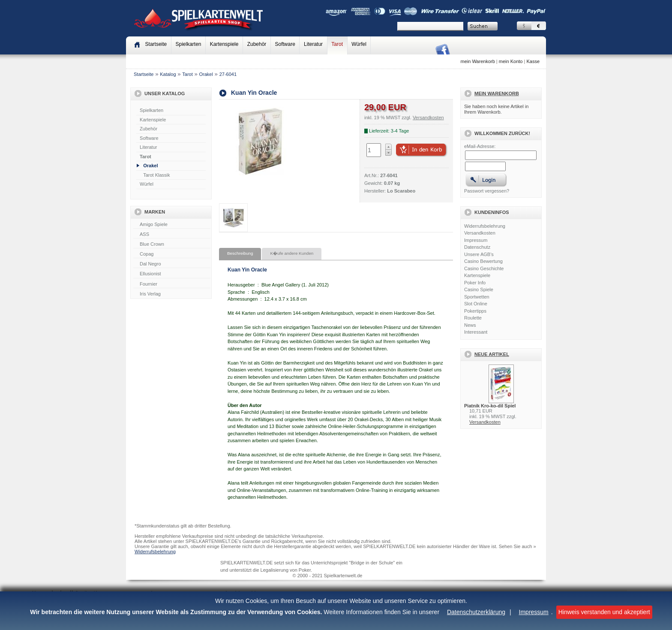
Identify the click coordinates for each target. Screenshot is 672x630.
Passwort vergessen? (487, 191)
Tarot (337, 44)
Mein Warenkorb (497, 93)
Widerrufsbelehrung (485, 226)
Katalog (168, 74)
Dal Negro (172, 264)
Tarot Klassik (156, 175)
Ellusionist (172, 274)
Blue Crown (172, 244)
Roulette (473, 318)
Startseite (144, 74)
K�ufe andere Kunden (292, 253)
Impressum (534, 612)
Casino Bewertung (483, 261)
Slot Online (476, 304)
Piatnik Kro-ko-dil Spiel (490, 406)
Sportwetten (477, 297)
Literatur (313, 44)
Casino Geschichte (484, 268)
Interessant (476, 332)
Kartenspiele (224, 44)
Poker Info (475, 283)
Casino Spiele (479, 289)
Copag (172, 254)
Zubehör (257, 44)
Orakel (206, 74)
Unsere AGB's (479, 254)
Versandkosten (480, 233)
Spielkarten (188, 44)
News (470, 325)
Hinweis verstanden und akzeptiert (604, 612)
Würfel (359, 44)
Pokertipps (475, 311)
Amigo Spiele (172, 225)
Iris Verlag (172, 294)
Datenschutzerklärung (476, 612)
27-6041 (228, 74)
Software (285, 44)
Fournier (172, 284)
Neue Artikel (492, 354)
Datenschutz (477, 247)
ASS (172, 235)
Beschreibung (240, 253)
